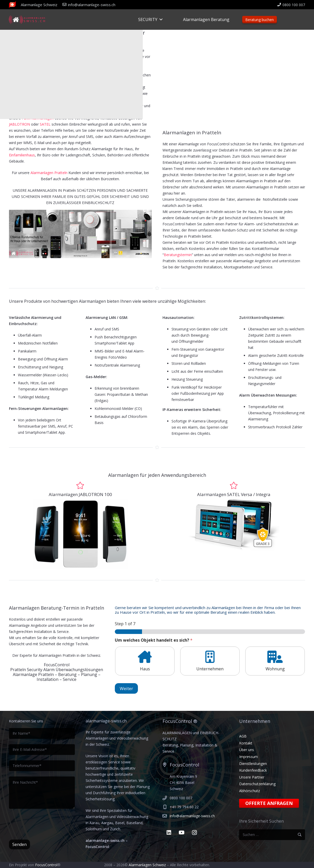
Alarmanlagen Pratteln (49, 173)
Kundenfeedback (253, 770)
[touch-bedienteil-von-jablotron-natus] (80, 534)
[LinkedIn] (169, 833)
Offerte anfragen (269, 803)
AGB (243, 736)
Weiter (126, 688)
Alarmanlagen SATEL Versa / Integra (234, 494)
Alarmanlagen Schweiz (147, 865)
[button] (160, 19)
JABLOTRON (20, 124)
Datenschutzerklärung (257, 784)
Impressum (249, 757)
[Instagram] (195, 833)
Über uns (247, 750)
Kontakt (246, 743)
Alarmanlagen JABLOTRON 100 (80, 494)
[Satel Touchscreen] (234, 525)
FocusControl (46, 865)
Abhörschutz (250, 791)
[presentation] (48, 824)
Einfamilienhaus (22, 155)
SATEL (45, 124)
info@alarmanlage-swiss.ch (192, 816)
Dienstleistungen (253, 764)
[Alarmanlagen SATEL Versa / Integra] (234, 486)
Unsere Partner (252, 777)
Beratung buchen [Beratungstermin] (260, 20)
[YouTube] (182, 833)
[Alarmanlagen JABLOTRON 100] (80, 486)
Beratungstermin (178, 255)
